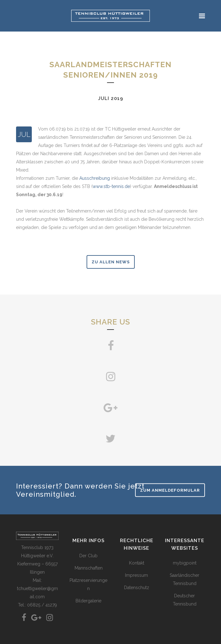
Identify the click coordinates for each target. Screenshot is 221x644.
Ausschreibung (95, 178)
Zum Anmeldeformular (170, 490)
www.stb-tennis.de (111, 186)
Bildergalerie (88, 601)
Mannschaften (89, 568)
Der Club (88, 556)
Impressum (136, 575)
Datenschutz (137, 588)
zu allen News (111, 262)
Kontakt (137, 563)
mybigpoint (185, 563)
